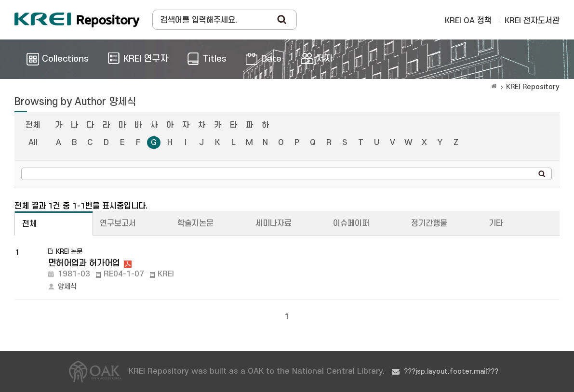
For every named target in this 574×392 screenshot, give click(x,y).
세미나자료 (274, 223)
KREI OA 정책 (468, 21)
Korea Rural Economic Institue (77, 20)
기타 (496, 223)
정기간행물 (429, 223)
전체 (33, 125)
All (33, 143)
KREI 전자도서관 (532, 21)
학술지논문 (195, 223)
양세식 (67, 287)
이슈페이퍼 (351, 223)
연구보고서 (118, 223)
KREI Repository (533, 87)
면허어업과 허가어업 (84, 263)
